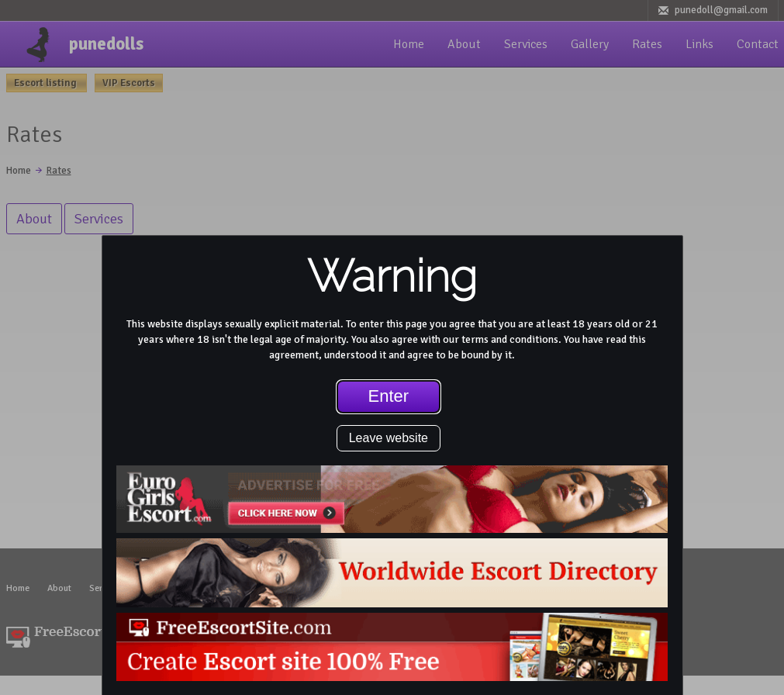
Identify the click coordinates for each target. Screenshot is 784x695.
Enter (389, 396)
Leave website (389, 438)
